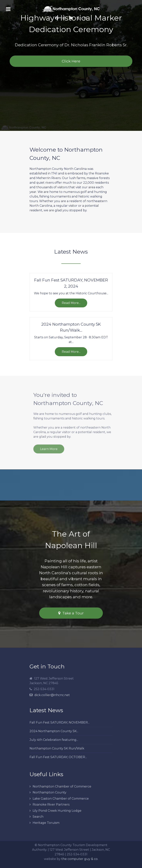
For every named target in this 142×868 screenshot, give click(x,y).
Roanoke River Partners (51, 805)
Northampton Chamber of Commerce (62, 786)
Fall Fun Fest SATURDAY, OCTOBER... (58, 757)
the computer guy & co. (80, 859)
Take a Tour (71, 613)
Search (38, 817)
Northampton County (49, 792)
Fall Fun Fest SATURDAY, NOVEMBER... (60, 722)
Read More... (71, 303)
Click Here (71, 61)
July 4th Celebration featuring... (54, 740)
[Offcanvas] (85, 18)
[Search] (78, 18)
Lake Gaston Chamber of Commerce (61, 799)
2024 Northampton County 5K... (54, 731)
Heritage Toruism (46, 823)
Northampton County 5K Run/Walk (57, 748)
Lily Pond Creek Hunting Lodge (57, 811)
